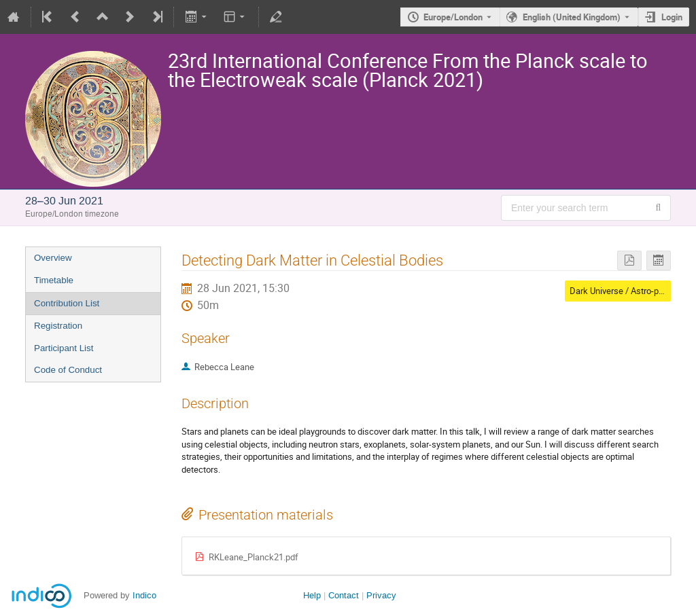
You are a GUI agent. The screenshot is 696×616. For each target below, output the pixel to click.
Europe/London (453, 17)
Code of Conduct (68, 370)
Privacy (381, 595)
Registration (58, 326)
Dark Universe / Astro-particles (628, 291)
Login (672, 17)
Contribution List (67, 303)
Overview (53, 258)
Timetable (54, 280)
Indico (144, 595)
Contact (344, 595)
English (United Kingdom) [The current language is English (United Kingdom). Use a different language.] (572, 17)
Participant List (64, 348)
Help (312, 595)
